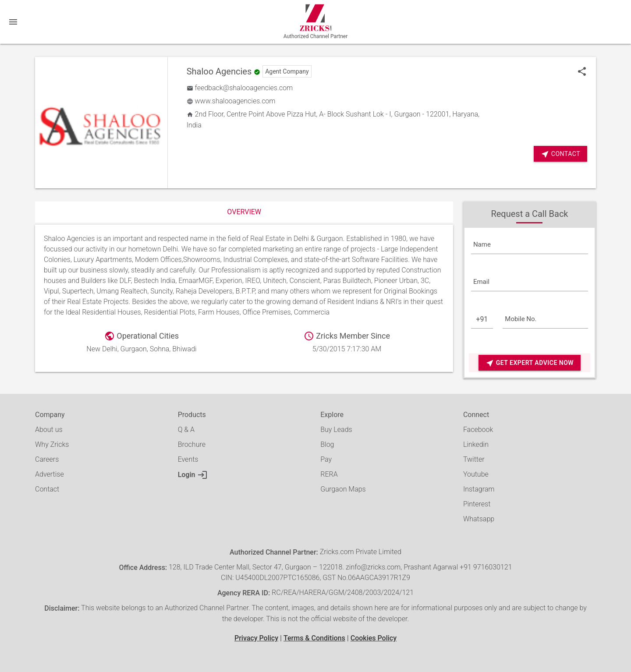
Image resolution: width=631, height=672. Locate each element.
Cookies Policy (374, 638)
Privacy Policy (256, 638)
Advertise (50, 474)
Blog (327, 444)
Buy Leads (336, 430)
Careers (47, 459)
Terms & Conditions (314, 638)
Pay (326, 459)
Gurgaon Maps (343, 489)
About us (49, 430)
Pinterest (477, 504)
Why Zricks (52, 444)
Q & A (186, 430)
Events (188, 459)
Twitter (474, 459)
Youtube (476, 474)
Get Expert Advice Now (530, 363)
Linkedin (476, 444)
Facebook (478, 430)
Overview (244, 212)
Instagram (479, 489)
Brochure (192, 444)
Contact (560, 154)
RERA (329, 474)
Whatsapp (479, 519)
